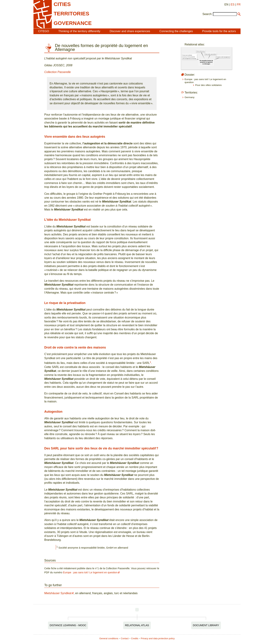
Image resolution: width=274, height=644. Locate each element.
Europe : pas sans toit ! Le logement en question (90, 572)
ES (232, 5)
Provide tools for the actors (219, 31)
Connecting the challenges (176, 31)
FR (239, 5)
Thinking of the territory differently (79, 31)
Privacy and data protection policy (158, 638)
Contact (125, 638)
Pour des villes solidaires (209, 85)
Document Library (206, 625)
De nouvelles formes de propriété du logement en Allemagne (206, 62)
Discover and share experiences (130, 31)
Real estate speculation (211, 54)
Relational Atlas (137, 625)
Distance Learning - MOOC (68, 625)
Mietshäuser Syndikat (58, 593)
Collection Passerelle (57, 72)
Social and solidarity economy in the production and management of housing (189, 57)
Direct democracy (201, 51)
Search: (207, 14)
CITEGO (43, 31)
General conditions (109, 638)
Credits (135, 638)
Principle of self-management (223, 57)
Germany (190, 97)
